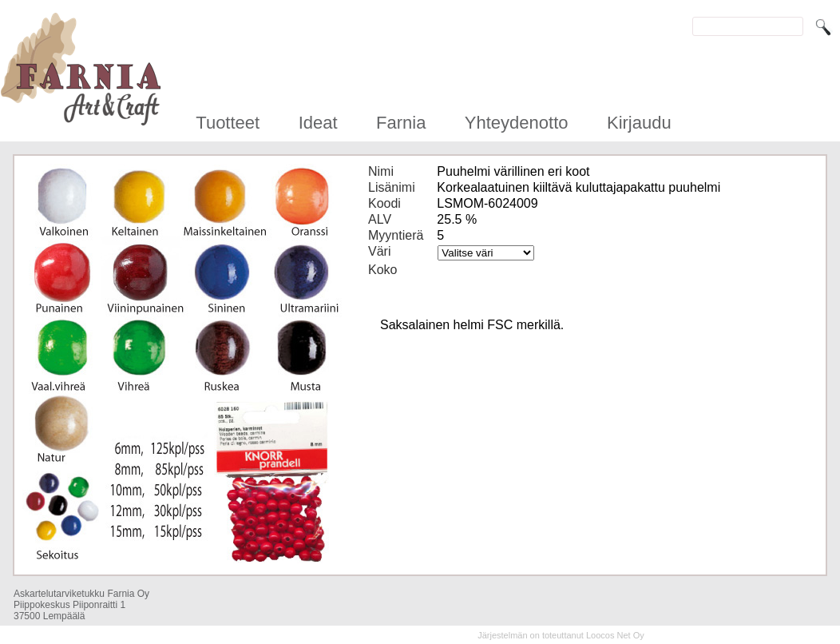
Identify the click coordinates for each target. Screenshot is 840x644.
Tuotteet (228, 123)
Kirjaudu (639, 123)
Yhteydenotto (517, 123)
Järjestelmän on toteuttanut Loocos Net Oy (561, 635)
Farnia (401, 123)
